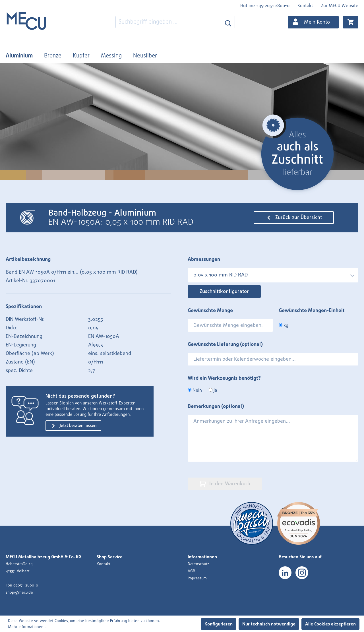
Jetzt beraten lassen (73, 426)
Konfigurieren (219, 624)
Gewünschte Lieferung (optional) (225, 344)
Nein (195, 390)
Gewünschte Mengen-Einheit (312, 311)
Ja (213, 390)
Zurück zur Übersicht (294, 218)
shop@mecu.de (19, 592)
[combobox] (169, 22)
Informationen (202, 557)
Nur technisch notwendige (269, 624)
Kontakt (305, 6)
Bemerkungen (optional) (216, 406)
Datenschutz (198, 564)
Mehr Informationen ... (28, 627)
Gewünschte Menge (210, 311)
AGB (191, 571)
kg (284, 325)
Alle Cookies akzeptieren (330, 624)
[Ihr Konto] (313, 22)
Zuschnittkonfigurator (224, 292)
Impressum (197, 578)
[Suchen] (228, 22)
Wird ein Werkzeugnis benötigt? (224, 378)
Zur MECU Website (340, 6)
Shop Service (110, 557)
